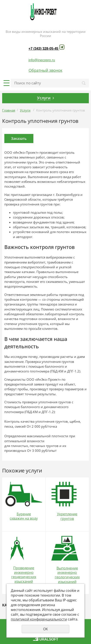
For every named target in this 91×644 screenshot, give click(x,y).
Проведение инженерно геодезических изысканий (24, 575)
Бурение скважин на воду (24, 516)
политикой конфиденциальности (39, 619)
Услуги (25, 110)
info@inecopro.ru (42, 60)
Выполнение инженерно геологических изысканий (67, 575)
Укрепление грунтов (67, 516)
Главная (9, 110)
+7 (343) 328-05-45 (43, 49)
